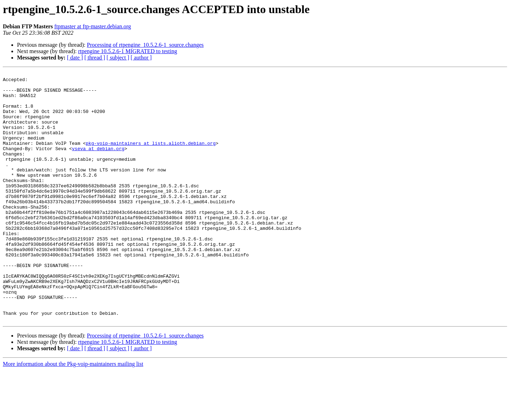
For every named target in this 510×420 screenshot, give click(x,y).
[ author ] (141, 58)
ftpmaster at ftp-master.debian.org (93, 26)
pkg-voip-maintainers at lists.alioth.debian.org (151, 158)
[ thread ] (95, 58)
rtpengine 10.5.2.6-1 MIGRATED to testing (127, 51)
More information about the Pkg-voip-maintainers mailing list (73, 414)
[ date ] (75, 58)
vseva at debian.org (98, 164)
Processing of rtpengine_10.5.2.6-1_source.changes (145, 45)
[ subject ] (118, 58)
